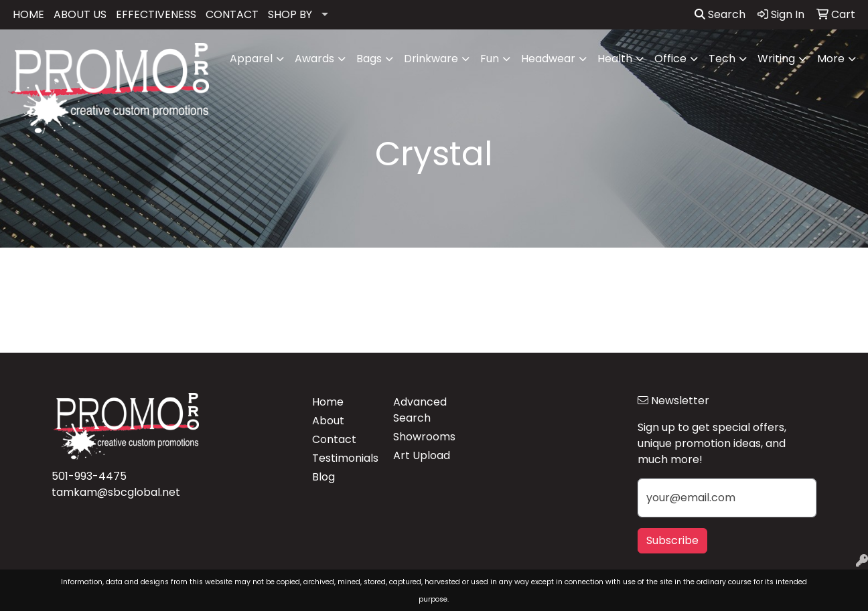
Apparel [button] (251, 59)
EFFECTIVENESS (156, 14)
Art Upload (422, 455)
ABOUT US (80, 14)
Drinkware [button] (431, 59)
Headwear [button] (548, 59)
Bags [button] (369, 59)
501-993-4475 (89, 476)
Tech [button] (722, 59)
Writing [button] (776, 59)
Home (328, 402)
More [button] (831, 59)
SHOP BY (290, 14)
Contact (334, 439)
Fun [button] (490, 59)
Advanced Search (420, 410)
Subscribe (672, 540)
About (328, 421)
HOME (28, 14)
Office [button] (670, 59)
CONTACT (232, 14)
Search (720, 14)
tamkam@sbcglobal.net (116, 492)
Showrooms (424, 437)
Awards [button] (314, 59)
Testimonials (345, 458)
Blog (323, 477)
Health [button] (615, 59)
